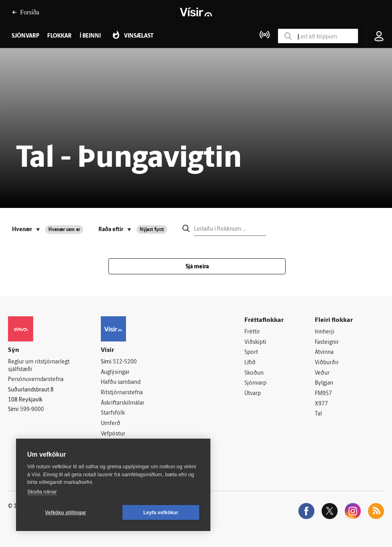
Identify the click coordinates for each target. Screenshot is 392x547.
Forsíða (26, 12)
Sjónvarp (255, 383)
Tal (318, 414)
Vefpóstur (113, 434)
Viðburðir (327, 363)
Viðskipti (255, 342)
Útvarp (253, 394)
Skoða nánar (42, 492)
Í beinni (90, 36)
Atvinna (324, 352)
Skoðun (254, 373)
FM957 (323, 394)
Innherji (325, 332)
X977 (321, 404)
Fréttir (252, 332)
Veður (322, 373)
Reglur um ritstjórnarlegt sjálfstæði (39, 366)
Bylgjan (324, 383)
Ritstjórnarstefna (122, 393)
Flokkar (59, 36)
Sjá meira (197, 267)
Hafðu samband (121, 382)
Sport (251, 352)
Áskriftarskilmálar (123, 403)
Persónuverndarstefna (36, 380)
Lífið (250, 363)
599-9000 (32, 410)
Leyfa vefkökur (161, 513)
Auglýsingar (115, 372)
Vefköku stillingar (66, 513)
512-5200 (125, 362)
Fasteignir (327, 342)
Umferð (111, 424)
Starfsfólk (113, 413)
